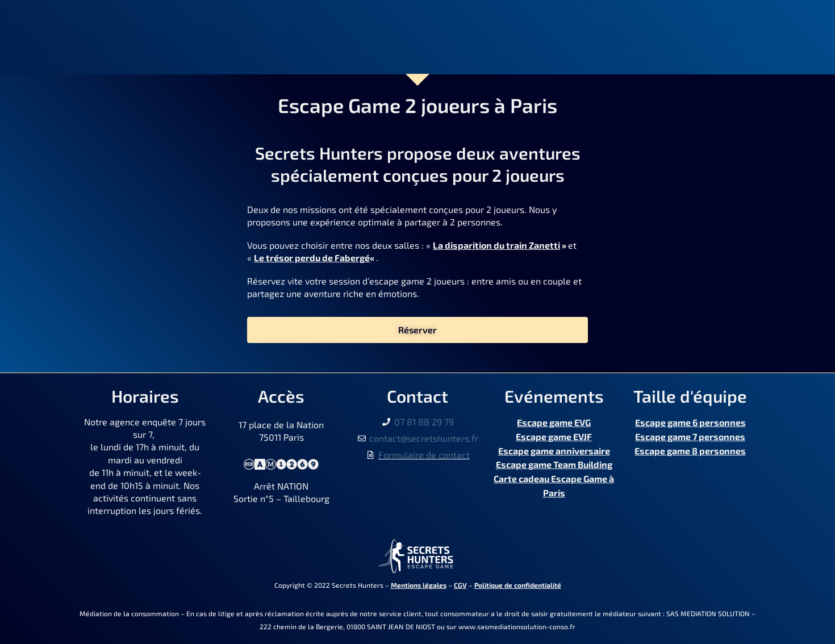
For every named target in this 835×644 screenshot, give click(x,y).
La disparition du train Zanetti (496, 245)
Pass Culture (615, 51)
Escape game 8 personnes (690, 447)
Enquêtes (243, 51)
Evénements (362, 51)
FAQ (554, 14)
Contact (602, 14)
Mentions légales (419, 585)
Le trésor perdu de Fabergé (312, 258)
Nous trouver (386, 14)
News (510, 14)
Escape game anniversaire (554, 447)
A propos (456, 14)
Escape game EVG (554, 422)
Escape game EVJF (554, 434)
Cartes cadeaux (491, 51)
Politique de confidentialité (518, 585)
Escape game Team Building (554, 460)
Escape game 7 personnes (690, 434)
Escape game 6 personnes (690, 422)
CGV (460, 585)
